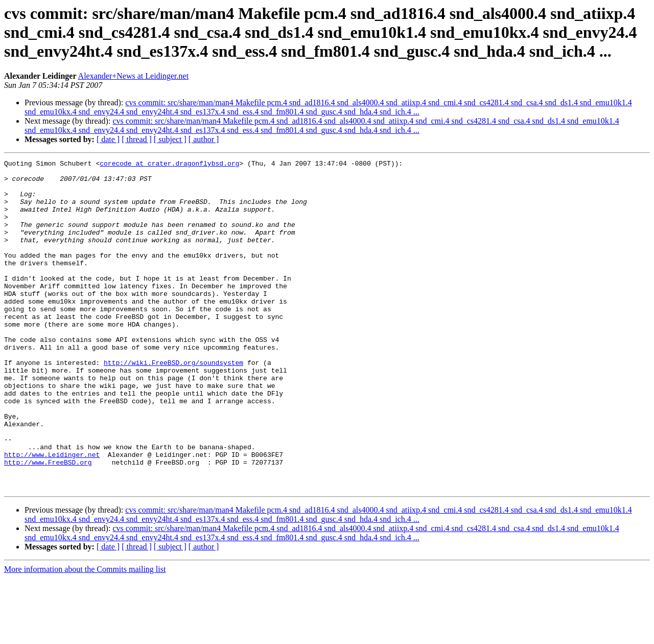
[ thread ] (137, 139)
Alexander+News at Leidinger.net (134, 76)
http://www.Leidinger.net (52, 514)
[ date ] (108, 139)
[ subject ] (170, 139)
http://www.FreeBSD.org (48, 523)
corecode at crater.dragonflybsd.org (169, 165)
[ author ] (204, 139)
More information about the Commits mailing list (85, 635)
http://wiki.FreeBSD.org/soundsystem (173, 404)
